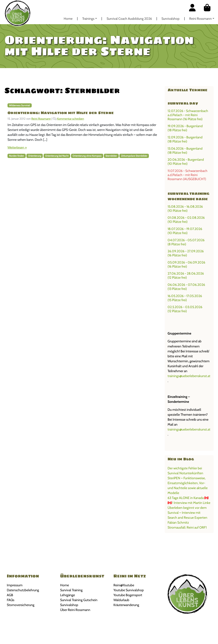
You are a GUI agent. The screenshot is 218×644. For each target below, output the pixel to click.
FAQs (11, 600)
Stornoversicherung (21, 605)
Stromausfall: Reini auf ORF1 (187, 527)
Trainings (88, 19)
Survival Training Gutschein (79, 600)
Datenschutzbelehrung (23, 590)
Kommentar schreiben (71, 119)
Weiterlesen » (17, 147)
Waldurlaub (121, 600)
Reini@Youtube (124, 585)
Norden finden (17, 156)
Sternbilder (111, 156)
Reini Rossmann (200, 19)
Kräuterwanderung (126, 605)
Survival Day (183, 103)
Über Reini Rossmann (75, 610)
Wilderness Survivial (20, 105)
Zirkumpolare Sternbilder (134, 156)
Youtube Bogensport (128, 595)
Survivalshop (170, 19)
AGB (10, 595)
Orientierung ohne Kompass (87, 156)
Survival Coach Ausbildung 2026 (129, 19)
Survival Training (71, 590)
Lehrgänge (68, 595)
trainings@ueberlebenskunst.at (189, 376)
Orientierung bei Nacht (57, 156)
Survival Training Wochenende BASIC (188, 196)
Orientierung (35, 156)
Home (68, 19)
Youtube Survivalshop (129, 590)
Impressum (15, 585)
